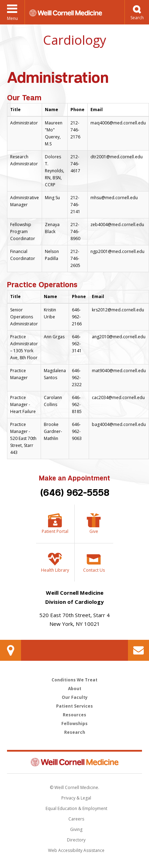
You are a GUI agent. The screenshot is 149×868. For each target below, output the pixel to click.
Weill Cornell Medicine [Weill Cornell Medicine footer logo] (75, 762)
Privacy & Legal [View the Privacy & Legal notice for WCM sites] (76, 798)
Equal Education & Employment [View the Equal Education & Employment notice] (76, 808)
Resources (74, 715)
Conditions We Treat (74, 680)
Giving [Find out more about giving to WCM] (76, 829)
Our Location (11, 650)
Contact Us (138, 650)
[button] (137, 12)
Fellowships (74, 724)
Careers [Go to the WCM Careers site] (76, 819)
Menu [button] (12, 18)
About (75, 689)
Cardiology (75, 40)
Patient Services (74, 706)
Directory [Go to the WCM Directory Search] (76, 840)
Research (75, 732)
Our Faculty (75, 697)
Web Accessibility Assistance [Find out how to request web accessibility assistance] (76, 850)
